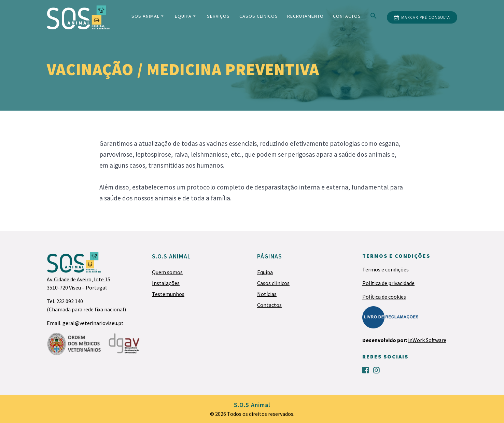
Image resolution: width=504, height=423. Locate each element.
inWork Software (427, 340)
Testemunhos (168, 294)
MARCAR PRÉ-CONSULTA (422, 18)
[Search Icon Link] (374, 17)
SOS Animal (145, 16)
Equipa (183, 16)
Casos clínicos (259, 16)
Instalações (166, 283)
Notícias (267, 294)
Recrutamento (305, 16)
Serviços (218, 16)
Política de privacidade (388, 283)
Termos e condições (386, 269)
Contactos (347, 16)
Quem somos (167, 272)
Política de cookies (384, 297)
